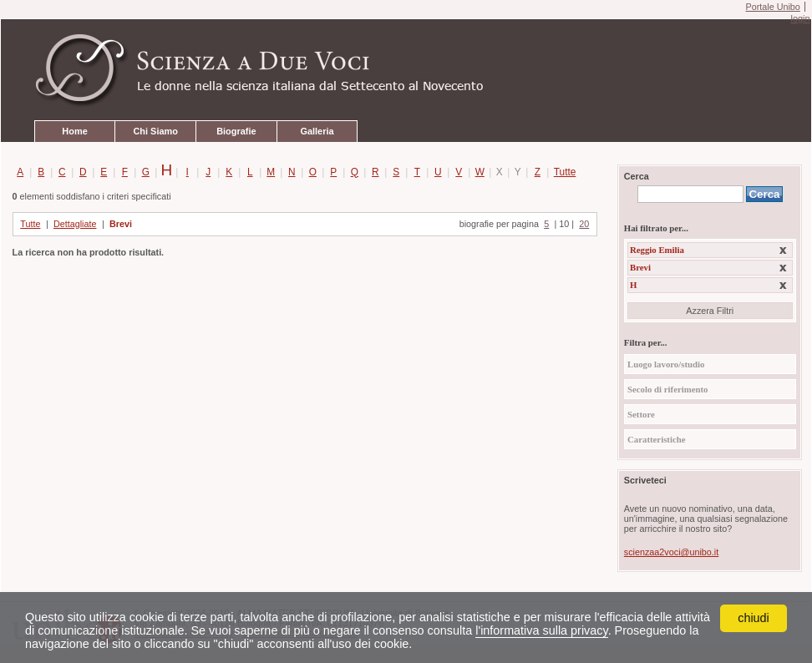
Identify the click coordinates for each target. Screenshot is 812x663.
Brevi (121, 224)
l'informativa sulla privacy (541, 630)
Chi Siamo (155, 131)
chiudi (754, 618)
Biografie (236, 131)
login (800, 18)
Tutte (562, 172)
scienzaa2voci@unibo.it (671, 552)
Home (74, 131)
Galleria (317, 131)
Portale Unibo (772, 7)
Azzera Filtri (710, 311)
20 (584, 224)
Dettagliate (75, 224)
